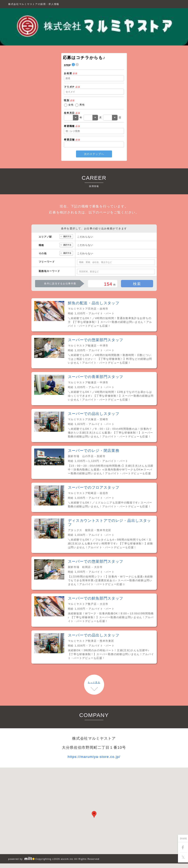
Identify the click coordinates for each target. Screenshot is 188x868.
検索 (137, 284)
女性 (71, 105)
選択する (66, 237)
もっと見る (94, 682)
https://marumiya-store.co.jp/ (94, 757)
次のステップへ (94, 154)
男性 (82, 105)
